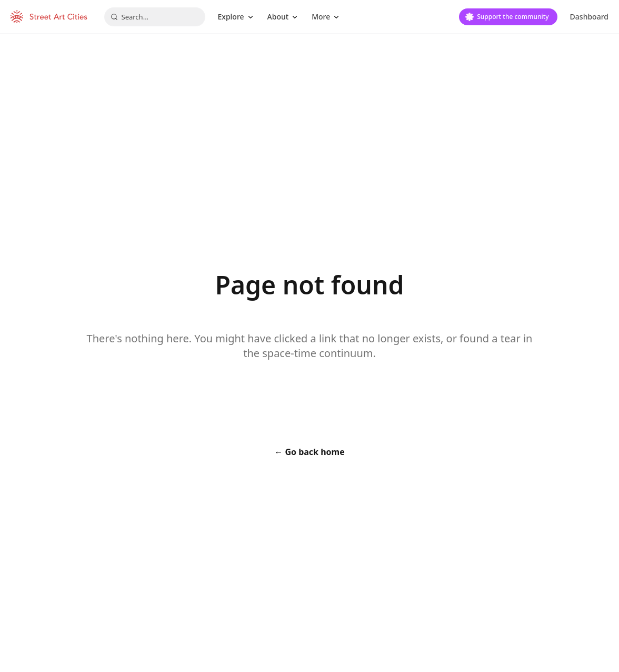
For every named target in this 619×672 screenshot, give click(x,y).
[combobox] (155, 17)
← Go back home (309, 452)
